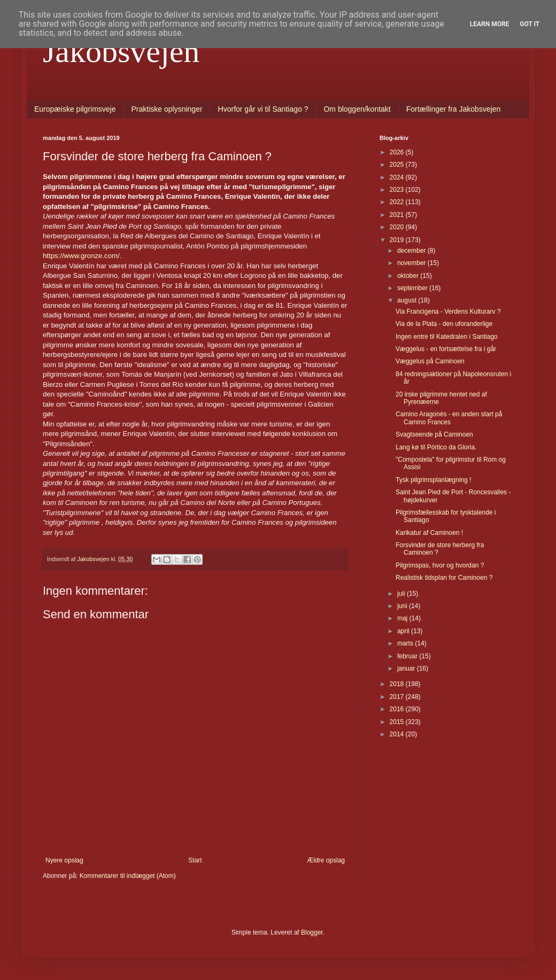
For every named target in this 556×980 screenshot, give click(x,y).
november (412, 263)
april (404, 631)
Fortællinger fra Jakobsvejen (454, 109)
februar (408, 656)
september (413, 288)
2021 (398, 215)
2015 (398, 722)
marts (406, 643)
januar (407, 668)
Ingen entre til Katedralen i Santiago (447, 337)
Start (195, 860)
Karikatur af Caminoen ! (429, 533)
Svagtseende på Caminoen (434, 434)
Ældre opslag (326, 860)
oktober (409, 276)
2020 (398, 227)
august (408, 300)
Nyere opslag (64, 860)
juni (403, 606)
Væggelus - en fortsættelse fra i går (446, 349)
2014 (398, 734)
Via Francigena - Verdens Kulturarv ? (448, 312)
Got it (530, 24)
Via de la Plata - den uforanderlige (444, 324)
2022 (398, 202)
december (412, 251)
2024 (398, 177)
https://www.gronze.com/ (81, 256)
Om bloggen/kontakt (357, 109)
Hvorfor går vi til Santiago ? (263, 109)
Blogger (312, 932)
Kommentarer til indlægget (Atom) (128, 876)
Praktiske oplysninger (167, 109)
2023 (398, 190)
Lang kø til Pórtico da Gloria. (436, 447)
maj (403, 618)
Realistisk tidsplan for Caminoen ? (444, 578)
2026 (398, 152)
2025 (398, 165)
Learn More (490, 24)
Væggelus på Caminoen (430, 361)
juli (402, 594)
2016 (398, 709)
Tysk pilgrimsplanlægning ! (433, 480)
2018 (398, 684)
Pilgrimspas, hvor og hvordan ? (440, 565)
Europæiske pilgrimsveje (75, 109)
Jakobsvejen (121, 51)
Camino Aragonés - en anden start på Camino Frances (449, 418)
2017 (398, 697)
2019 (398, 240)
